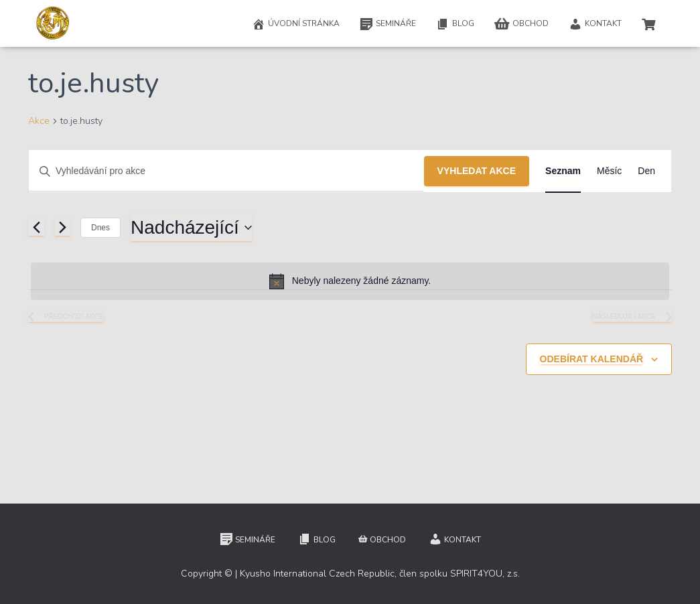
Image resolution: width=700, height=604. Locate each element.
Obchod (521, 24)
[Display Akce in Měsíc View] (609, 171)
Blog (455, 24)
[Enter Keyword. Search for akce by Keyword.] (226, 171)
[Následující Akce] (62, 228)
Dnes (100, 228)
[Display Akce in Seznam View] (563, 171)
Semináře (388, 24)
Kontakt (595, 24)
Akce (39, 121)
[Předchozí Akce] (36, 228)
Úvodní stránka (296, 24)
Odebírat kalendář (592, 359)
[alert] (350, 281)
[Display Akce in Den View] (646, 171)
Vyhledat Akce (477, 171)
